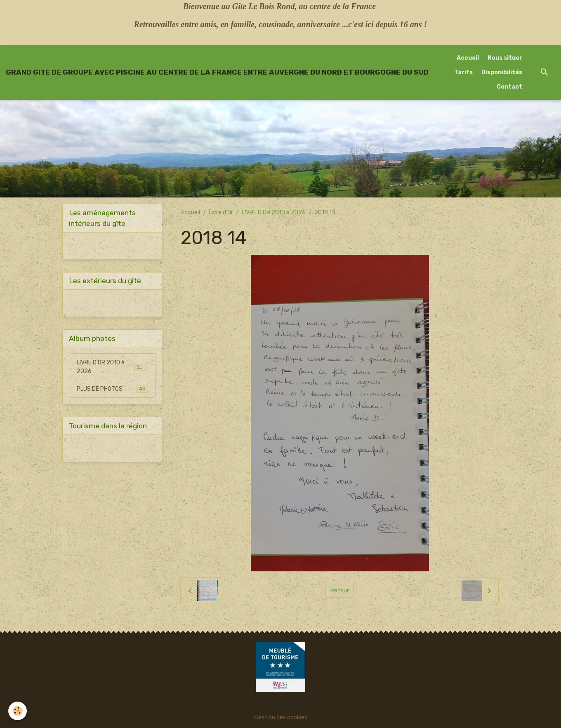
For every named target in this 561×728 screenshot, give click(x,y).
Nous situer (505, 58)
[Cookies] (18, 711)
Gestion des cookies (281, 717)
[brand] (217, 72)
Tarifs (463, 72)
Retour (340, 591)
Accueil (468, 58)
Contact (509, 87)
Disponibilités (502, 72)
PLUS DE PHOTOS (112, 389)
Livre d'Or (221, 213)
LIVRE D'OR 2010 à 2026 (274, 213)
